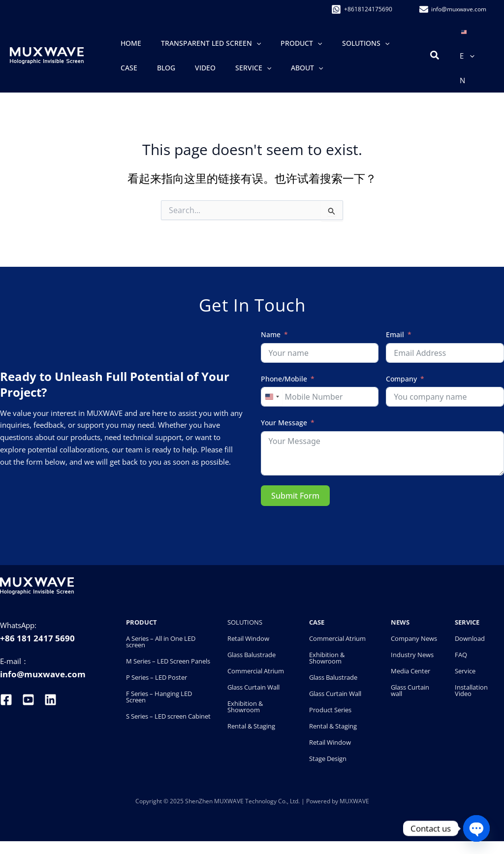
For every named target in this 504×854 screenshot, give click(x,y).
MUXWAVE (354, 801)
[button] (237, 43)
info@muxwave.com (43, 674)
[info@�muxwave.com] (454, 9)
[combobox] (272, 397)
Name (271, 334)
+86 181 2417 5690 (37, 638)
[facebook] (7, 700)
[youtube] (28, 700)
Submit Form (295, 496)
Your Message (284, 423)
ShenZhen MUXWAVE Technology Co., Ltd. (243, 801)
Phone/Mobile (284, 379)
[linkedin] (50, 700)
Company (401, 379)
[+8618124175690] (363, 9)
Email (395, 334)
